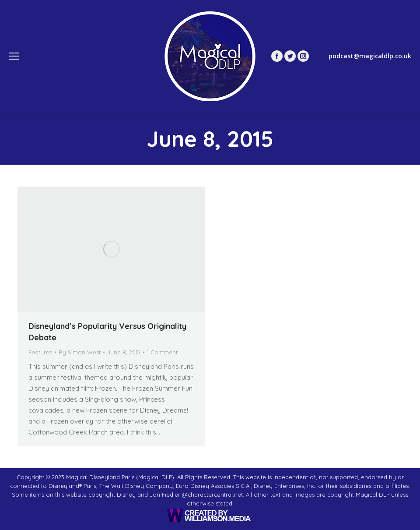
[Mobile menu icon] (14, 56)
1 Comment (162, 352)
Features (40, 352)
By (80, 352)
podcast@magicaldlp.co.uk (364, 56)
